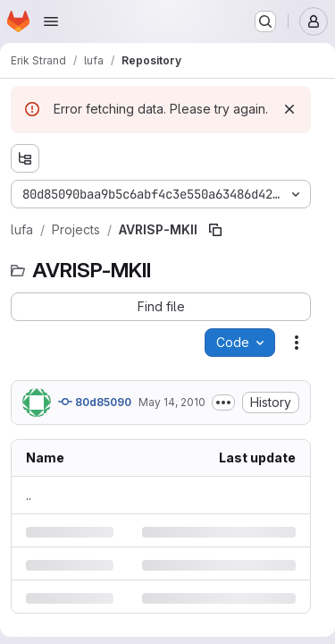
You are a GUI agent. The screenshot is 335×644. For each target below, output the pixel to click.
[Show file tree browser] (25, 158)
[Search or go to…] (265, 21)
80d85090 (95, 402)
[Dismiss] (289, 109)
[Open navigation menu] (51, 21)
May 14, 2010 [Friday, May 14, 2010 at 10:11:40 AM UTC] (172, 402)
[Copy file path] (215, 230)
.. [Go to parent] (29, 495)
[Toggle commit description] (223, 402)
